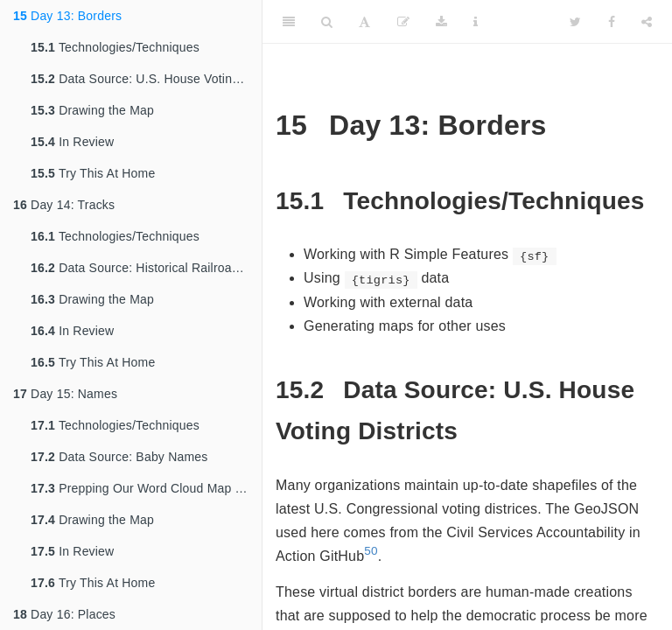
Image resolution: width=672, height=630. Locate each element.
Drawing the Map (92, 110)
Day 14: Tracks (64, 205)
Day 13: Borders (67, 16)
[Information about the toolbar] (476, 22)
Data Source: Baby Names (119, 457)
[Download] (441, 22)
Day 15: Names (65, 394)
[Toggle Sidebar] (289, 22)
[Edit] (403, 22)
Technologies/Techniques (115, 47)
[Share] (647, 22)
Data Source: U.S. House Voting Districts (146, 79)
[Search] (327, 22)
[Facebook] (612, 22)
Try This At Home (93, 173)
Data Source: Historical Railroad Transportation (146, 268)
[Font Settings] (364, 22)
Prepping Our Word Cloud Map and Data (146, 488)
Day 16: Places (64, 614)
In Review (72, 142)
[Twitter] (575, 22)
